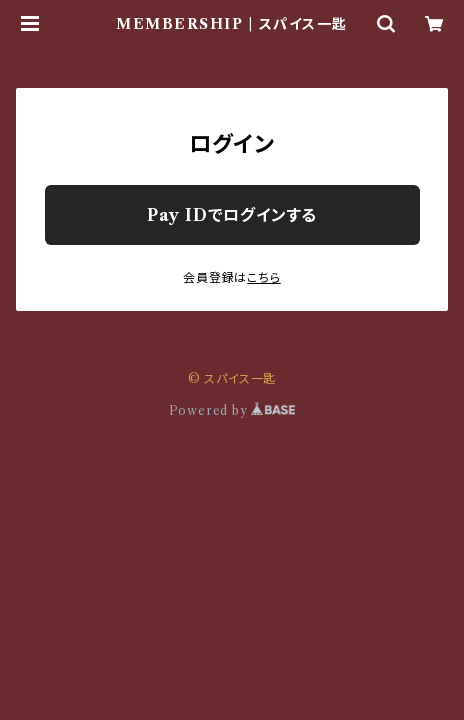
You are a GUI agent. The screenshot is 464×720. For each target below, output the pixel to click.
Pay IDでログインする (232, 215)
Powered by (232, 410)
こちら (263, 277)
